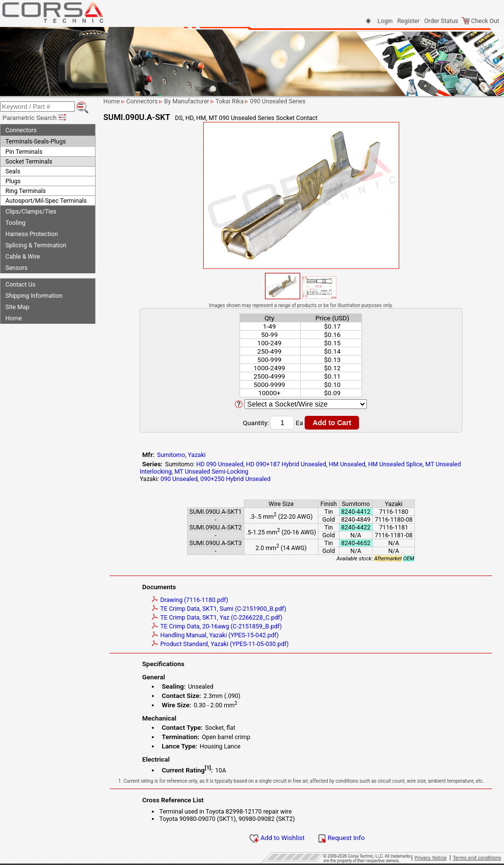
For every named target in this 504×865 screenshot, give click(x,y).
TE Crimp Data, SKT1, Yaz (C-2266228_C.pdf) (217, 617)
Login (385, 21)
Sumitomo (171, 455)
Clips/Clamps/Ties (31, 211)
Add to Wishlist (277, 838)
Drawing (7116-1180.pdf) (190, 600)
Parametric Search (35, 118)
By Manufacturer (187, 101)
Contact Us (20, 284)
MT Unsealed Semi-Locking (211, 471)
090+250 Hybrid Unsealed (235, 479)
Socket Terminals (29, 161)
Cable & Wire (23, 256)
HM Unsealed (347, 464)
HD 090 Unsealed (220, 464)
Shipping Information (34, 296)
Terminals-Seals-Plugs (36, 141)
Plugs (13, 181)
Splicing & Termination (36, 245)
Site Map (17, 307)
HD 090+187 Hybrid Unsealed (286, 464)
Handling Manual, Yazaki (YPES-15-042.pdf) (215, 635)
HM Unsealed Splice (395, 464)
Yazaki (197, 455)
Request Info (341, 838)
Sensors (16, 268)
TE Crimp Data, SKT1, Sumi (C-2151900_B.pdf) (219, 609)
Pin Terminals (24, 152)
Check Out (480, 21)
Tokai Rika (229, 101)
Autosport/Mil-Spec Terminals (46, 201)
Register (408, 21)
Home (14, 318)
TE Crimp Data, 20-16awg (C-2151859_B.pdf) (217, 626)
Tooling (15, 223)
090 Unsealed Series (277, 101)
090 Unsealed (179, 479)
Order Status (441, 21)
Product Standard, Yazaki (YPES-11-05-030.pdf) (220, 644)
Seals (13, 171)
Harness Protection (32, 234)
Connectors (21, 130)
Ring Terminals (25, 191)
